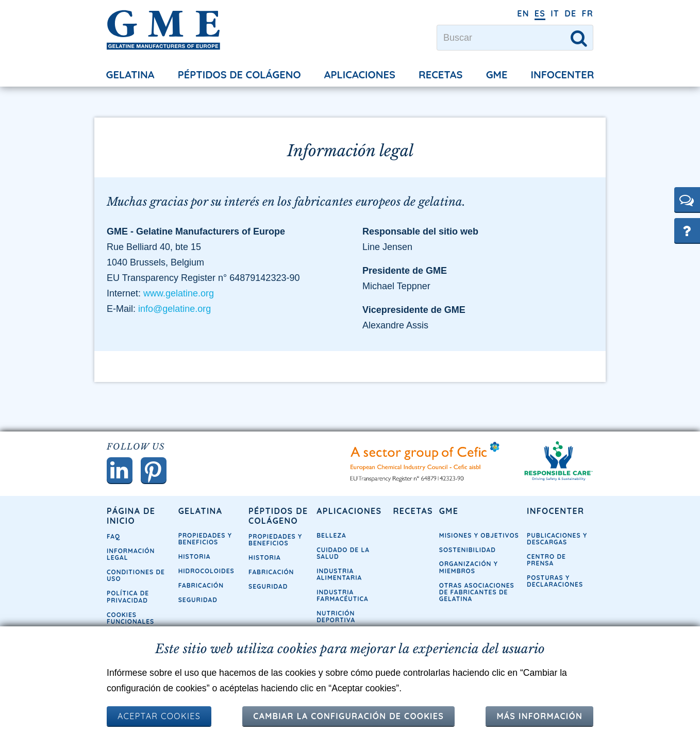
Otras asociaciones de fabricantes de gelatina (477, 592)
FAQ (113, 536)
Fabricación (201, 585)
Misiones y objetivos (479, 535)
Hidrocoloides (206, 571)
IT (555, 13)
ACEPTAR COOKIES (159, 716)
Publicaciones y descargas (557, 539)
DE (570, 13)
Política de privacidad (128, 596)
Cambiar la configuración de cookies (348, 716)
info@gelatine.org (174, 309)
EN (523, 13)
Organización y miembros (469, 567)
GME (497, 74)
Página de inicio (131, 516)
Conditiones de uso (136, 575)
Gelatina (130, 74)
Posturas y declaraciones (555, 581)
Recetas (440, 74)
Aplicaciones (360, 74)
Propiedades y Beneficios (205, 539)
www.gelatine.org (179, 293)
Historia (195, 556)
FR (587, 13)
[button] (687, 200)
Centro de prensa (546, 560)
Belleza (331, 535)
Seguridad (198, 600)
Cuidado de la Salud (343, 553)
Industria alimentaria (339, 574)
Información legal (131, 554)
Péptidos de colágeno (239, 74)
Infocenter (563, 74)
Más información (539, 716)
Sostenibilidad (468, 550)
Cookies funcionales (130, 618)
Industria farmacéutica (343, 595)
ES (540, 13)
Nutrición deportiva (336, 617)
